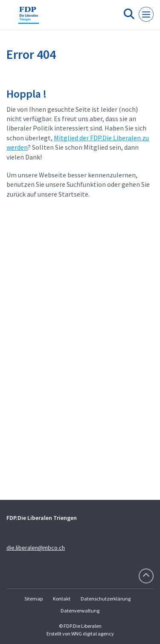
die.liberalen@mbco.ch (36, 548)
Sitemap (33, 599)
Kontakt (62, 599)
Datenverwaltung (80, 611)
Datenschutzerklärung (106, 599)
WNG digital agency (93, 634)
